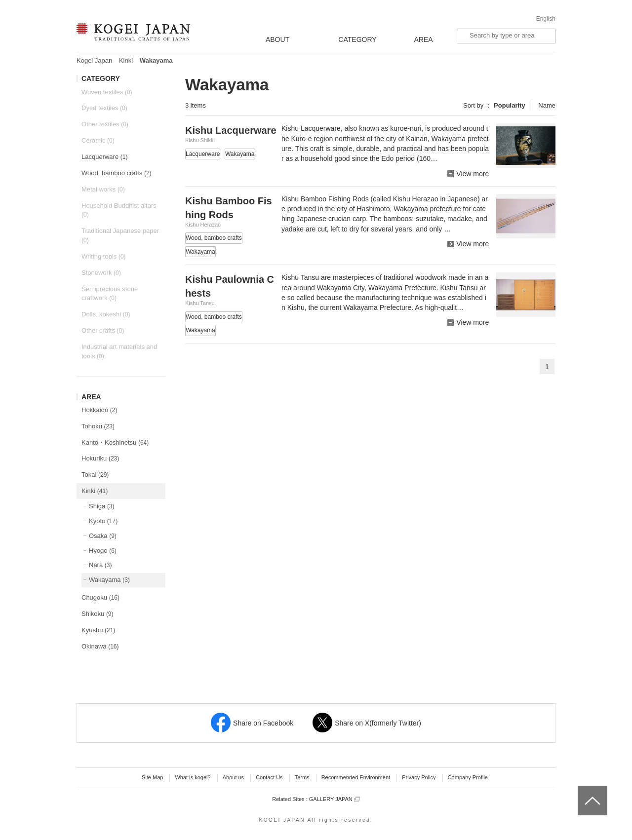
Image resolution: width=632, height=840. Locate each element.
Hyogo (103, 551)
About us (233, 777)
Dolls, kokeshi (106, 314)
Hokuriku (100, 458)
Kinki (126, 60)
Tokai (95, 475)
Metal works (103, 189)
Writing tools (104, 256)
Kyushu (98, 630)
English (546, 19)
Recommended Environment (356, 777)
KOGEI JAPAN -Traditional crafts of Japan (133, 33)
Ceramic (98, 140)
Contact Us (269, 777)
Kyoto (103, 521)
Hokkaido (99, 410)
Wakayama (109, 580)
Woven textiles (107, 92)
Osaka (103, 536)
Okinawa (100, 646)
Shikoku (98, 614)
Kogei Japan (94, 60)
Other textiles (105, 124)
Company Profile (468, 777)
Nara (100, 565)
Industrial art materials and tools (119, 351)
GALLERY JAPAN (335, 799)
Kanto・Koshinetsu (115, 442)
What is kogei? (193, 777)
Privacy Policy (419, 777)
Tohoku (98, 426)
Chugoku (100, 597)
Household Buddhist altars (119, 210)
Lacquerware (104, 157)
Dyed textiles (104, 108)
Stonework (101, 273)
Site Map (152, 777)
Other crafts (103, 330)
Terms (302, 777)
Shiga (102, 506)
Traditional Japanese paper (120, 235)
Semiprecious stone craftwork (110, 294)
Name (547, 105)
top (581, 789)
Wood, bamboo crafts (117, 173)
